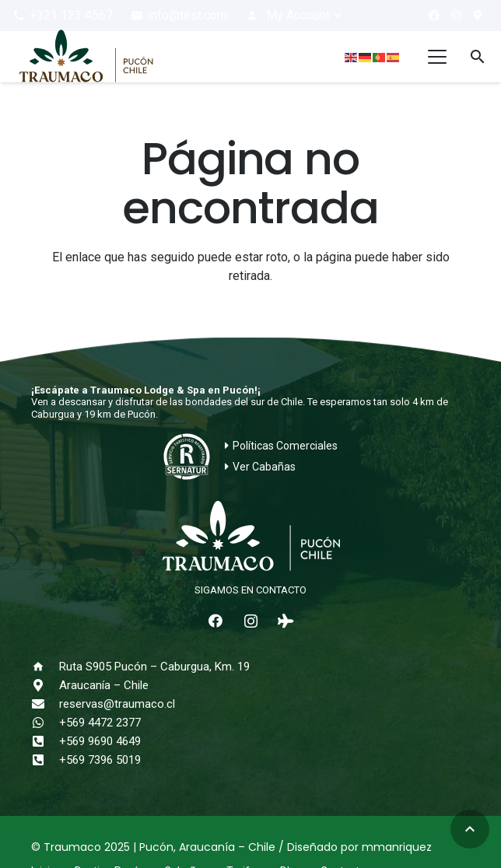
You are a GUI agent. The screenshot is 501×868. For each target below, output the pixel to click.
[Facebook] (434, 16)
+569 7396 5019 (100, 760)
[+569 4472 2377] (45, 723)
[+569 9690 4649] (45, 741)
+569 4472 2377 (100, 723)
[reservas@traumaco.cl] (45, 704)
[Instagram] (456, 16)
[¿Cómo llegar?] (478, 16)
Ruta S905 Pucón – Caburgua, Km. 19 (154, 667)
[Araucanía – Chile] (45, 685)
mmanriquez (397, 847)
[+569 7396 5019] (45, 760)
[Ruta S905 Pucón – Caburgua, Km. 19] (45, 667)
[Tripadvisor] (286, 621)
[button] (295, 16)
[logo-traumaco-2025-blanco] (250, 537)
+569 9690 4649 (100, 741)
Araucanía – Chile (104, 685)
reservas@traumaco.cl (117, 704)
